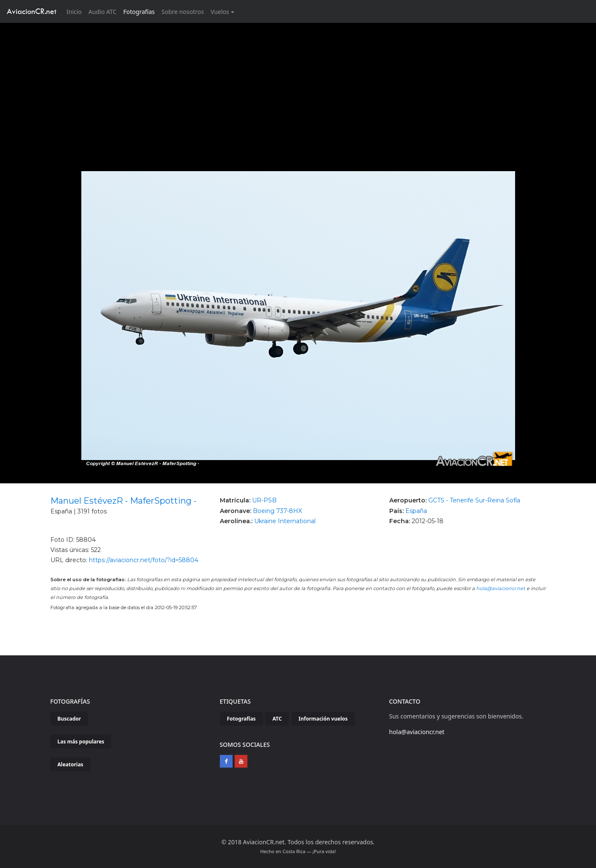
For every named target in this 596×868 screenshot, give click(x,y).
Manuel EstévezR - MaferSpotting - (123, 501)
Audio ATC (103, 12)
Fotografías (139, 12)
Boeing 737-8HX (277, 511)
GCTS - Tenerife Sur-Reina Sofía (474, 500)
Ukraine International (285, 521)
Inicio (76, 11)
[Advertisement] (298, 86)
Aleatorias (71, 764)
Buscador (69, 719)
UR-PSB (264, 500)
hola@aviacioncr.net (501, 588)
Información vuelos (323, 719)
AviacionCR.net (32, 11)
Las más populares (81, 742)
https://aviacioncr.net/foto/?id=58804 (144, 560)
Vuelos (220, 12)
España (416, 511)
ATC (277, 719)
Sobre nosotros (183, 12)
